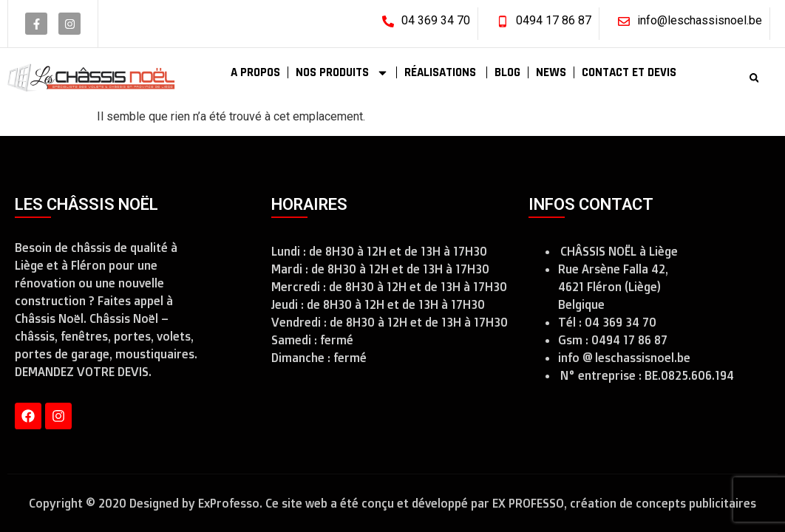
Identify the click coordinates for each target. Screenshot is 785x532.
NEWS (551, 72)
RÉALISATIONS (442, 72)
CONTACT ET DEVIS (629, 72)
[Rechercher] (757, 78)
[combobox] (714, 78)
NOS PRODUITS (342, 73)
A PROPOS (255, 72)
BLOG (507, 72)
